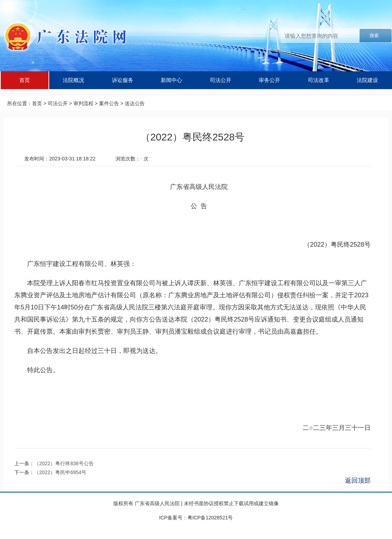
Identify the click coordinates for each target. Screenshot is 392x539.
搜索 (374, 35)
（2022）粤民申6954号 (60, 472)
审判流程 (83, 103)
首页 (25, 80)
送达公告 (135, 103)
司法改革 (319, 80)
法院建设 (367, 80)
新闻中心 (171, 80)
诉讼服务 (123, 80)
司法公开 (221, 80)
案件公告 (109, 103)
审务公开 (269, 80)
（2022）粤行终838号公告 (64, 463)
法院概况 (73, 80)
